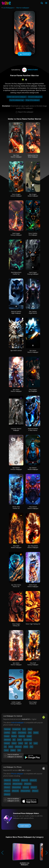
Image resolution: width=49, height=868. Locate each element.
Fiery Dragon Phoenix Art (33, 703)
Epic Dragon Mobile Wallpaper (33, 195)
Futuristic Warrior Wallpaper (16, 429)
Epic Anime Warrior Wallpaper (33, 351)
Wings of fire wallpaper (32, 100)
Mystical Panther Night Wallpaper (16, 312)
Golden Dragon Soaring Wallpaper (16, 703)
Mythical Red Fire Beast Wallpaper (33, 156)
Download (24, 54)
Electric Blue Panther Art (16, 508)
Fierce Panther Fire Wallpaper (33, 234)
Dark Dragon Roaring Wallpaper (33, 273)
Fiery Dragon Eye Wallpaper (33, 390)
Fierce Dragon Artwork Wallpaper (16, 195)
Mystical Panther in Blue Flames (33, 429)
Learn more (24, 826)
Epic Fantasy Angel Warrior (33, 312)
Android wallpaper (18, 723)
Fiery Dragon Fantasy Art (16, 625)
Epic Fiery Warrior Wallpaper (16, 156)
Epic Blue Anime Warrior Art (16, 586)
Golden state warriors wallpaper (17, 97)
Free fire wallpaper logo (17, 100)
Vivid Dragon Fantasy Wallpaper (16, 234)
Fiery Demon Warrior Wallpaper (33, 508)
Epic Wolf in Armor (16, 350)
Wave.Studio (30, 70)
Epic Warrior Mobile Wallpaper (33, 469)
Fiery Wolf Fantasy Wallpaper (33, 664)
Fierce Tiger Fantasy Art (33, 624)
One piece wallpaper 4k (35, 97)
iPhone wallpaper (17, 774)
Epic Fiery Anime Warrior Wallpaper (33, 547)
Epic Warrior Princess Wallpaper (16, 469)
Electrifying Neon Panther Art (16, 273)
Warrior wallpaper (23, 8)
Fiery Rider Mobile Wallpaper (16, 547)
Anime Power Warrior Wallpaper (33, 586)
